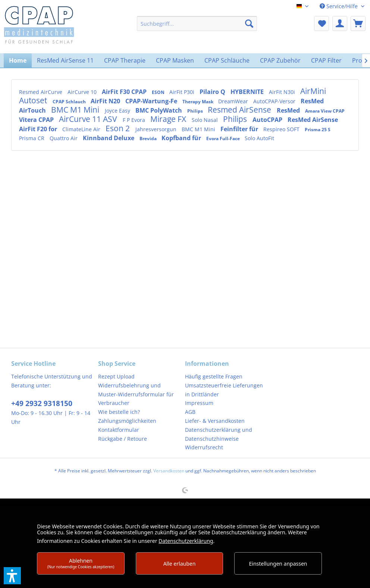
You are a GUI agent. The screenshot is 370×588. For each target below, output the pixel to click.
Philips (196, 111)
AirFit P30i (183, 92)
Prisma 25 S (318, 130)
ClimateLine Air (82, 129)
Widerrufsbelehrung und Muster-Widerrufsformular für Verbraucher (136, 394)
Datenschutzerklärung (186, 541)
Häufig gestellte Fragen (214, 376)
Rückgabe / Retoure (123, 439)
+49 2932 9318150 (42, 403)
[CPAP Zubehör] (280, 60)
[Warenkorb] (358, 23)
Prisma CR (32, 138)
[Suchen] (249, 23)
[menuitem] (197, 23)
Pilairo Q (213, 92)
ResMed (289, 110)
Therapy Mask (198, 102)
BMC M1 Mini (76, 110)
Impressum (199, 403)
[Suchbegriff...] (197, 23)
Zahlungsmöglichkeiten (127, 421)
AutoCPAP (268, 120)
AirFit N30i (283, 92)
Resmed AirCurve (41, 92)
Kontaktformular (119, 430)
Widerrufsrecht (204, 447)
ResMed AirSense (313, 120)
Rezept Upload (116, 376)
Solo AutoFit (259, 138)
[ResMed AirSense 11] (65, 60)
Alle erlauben (180, 564)
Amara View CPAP (325, 111)
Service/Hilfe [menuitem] (339, 6)
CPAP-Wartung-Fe (152, 101)
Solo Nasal (206, 120)
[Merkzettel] (322, 23)
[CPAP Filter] (326, 60)
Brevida (149, 139)
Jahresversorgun (157, 129)
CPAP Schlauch (70, 102)
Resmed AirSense (240, 110)
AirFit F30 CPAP (125, 92)
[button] (12, 576)
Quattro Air (64, 138)
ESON (159, 92)
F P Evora (135, 120)
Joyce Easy (118, 111)
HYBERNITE (248, 92)
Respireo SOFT (282, 129)
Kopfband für (182, 138)
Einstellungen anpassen (278, 564)
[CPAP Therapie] (125, 60)
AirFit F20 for (39, 129)
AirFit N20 (106, 101)
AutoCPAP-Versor (275, 101)
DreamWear (234, 101)
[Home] (18, 60)
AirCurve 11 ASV (89, 119)
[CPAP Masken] (175, 60)
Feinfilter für (240, 129)
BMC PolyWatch (159, 110)
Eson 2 (119, 128)
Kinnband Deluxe (109, 138)
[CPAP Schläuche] (227, 60)
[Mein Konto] (340, 23)
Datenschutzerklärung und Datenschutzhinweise (219, 434)
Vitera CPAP (37, 120)
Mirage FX (169, 119)
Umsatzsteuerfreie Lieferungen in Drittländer (224, 390)
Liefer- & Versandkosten (215, 421)
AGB (190, 412)
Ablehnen (81, 563)
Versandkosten (169, 471)
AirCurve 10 (83, 92)
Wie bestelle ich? (119, 412)
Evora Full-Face (224, 139)
